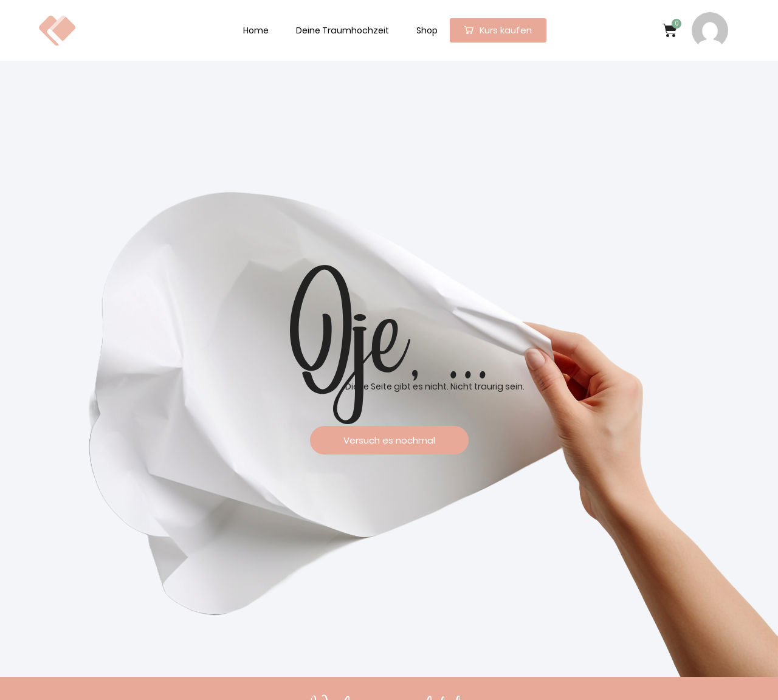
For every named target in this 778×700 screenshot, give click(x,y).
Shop (427, 30)
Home (256, 30)
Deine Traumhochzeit (343, 30)
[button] (498, 30)
